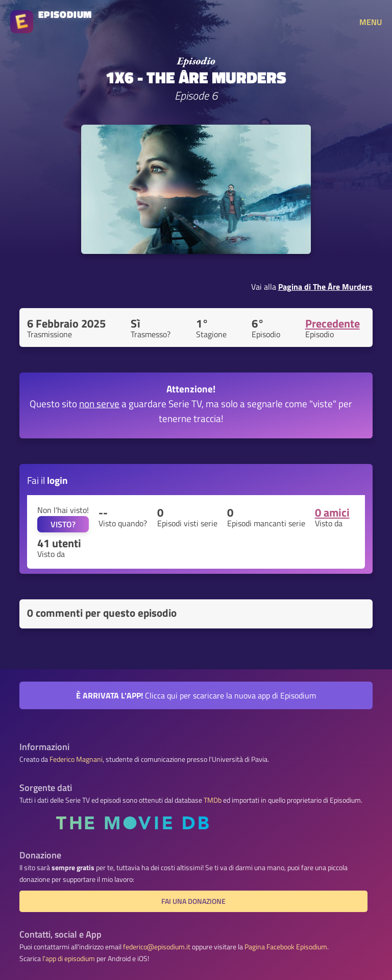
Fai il (47, 480)
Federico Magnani (76, 759)
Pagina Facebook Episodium (286, 947)
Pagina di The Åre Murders (325, 287)
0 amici (332, 512)
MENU (371, 22)
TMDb (213, 800)
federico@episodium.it (157, 947)
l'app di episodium (69, 959)
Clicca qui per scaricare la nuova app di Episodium (196, 695)
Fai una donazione (193, 901)
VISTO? (63, 524)
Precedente (333, 323)
